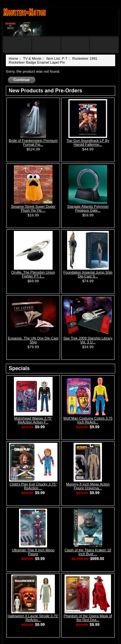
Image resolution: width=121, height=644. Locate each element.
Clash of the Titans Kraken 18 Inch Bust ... (88, 552)
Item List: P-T (57, 58)
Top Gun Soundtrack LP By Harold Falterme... (88, 142)
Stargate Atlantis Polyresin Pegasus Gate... (88, 208)
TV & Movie (32, 58)
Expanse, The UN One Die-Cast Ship (33, 340)
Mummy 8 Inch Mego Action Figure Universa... (88, 486)
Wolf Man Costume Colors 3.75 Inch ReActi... (88, 420)
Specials (19, 368)
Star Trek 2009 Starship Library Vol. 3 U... (88, 340)
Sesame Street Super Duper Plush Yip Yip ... (33, 208)
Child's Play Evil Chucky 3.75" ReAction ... (33, 486)
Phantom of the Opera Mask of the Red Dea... (88, 618)
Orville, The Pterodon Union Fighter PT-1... (33, 274)
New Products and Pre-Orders (45, 91)
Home (13, 58)
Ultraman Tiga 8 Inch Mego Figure (33, 552)
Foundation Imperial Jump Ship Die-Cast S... (88, 274)
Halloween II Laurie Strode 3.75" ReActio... (33, 618)
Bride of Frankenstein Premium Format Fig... (33, 142)
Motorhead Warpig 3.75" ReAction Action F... (33, 420)
